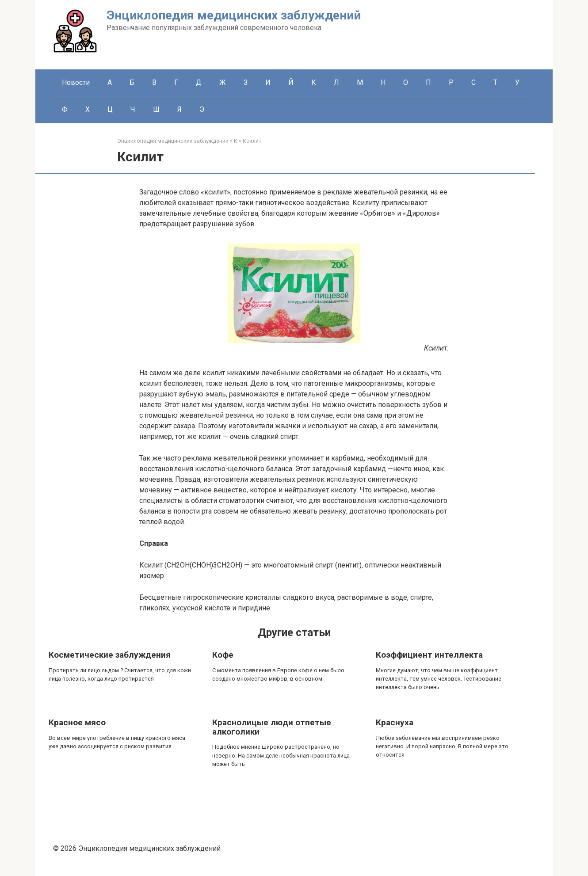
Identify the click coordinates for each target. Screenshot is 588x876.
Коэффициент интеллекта (429, 655)
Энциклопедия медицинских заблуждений (234, 15)
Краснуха (395, 722)
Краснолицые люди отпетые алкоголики (272, 727)
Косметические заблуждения (110, 655)
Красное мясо (77, 722)
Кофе (223, 655)
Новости (76, 82)
